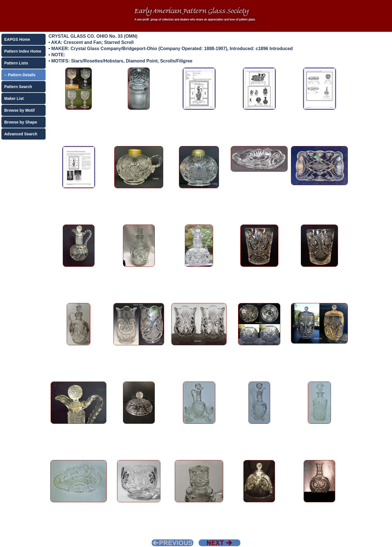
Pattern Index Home (23, 51)
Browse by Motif (19, 110)
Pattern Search (18, 87)
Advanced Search (21, 134)
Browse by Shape (21, 122)
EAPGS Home (17, 39)
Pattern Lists (16, 63)
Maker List (14, 98)
